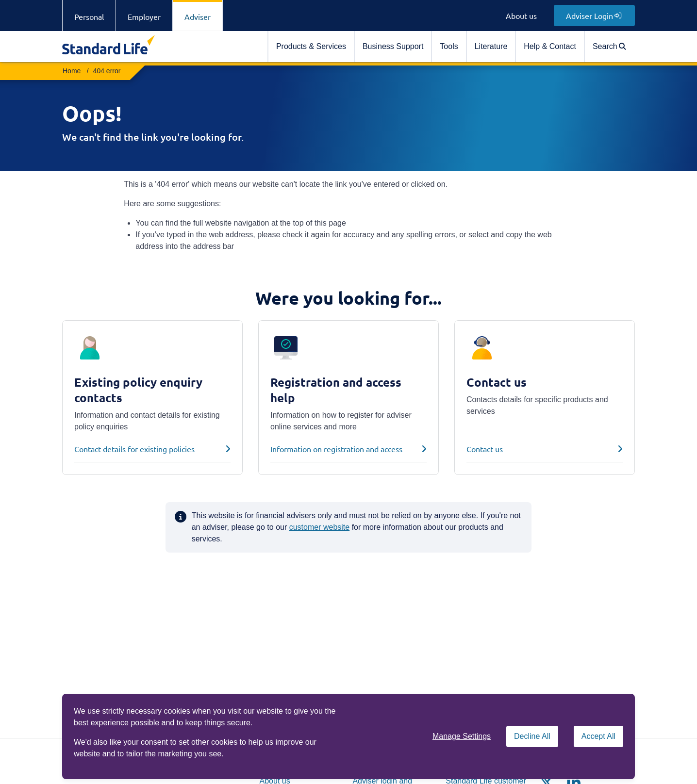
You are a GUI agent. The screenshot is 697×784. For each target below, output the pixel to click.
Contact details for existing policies (134, 449)
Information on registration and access (336, 449)
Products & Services (311, 46)
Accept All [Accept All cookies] (598, 736)
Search (609, 46)
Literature (491, 46)
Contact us (485, 449)
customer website (320, 527)
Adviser (198, 16)
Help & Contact (550, 46)
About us (521, 16)
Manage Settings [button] (462, 736)
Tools (449, 46)
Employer (144, 16)
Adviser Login (594, 16)
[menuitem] (311, 47)
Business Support (393, 46)
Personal (89, 16)
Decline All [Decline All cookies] (532, 736)
